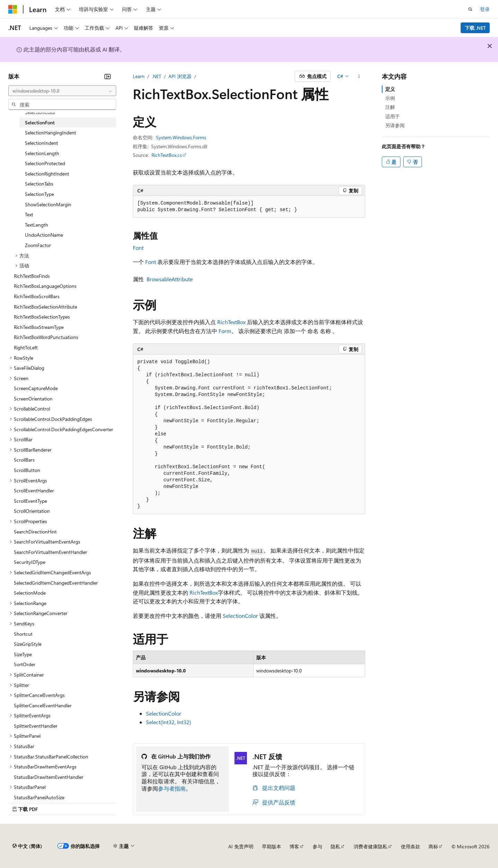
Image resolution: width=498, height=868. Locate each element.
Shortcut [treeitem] (23, 634)
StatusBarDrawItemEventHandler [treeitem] (49, 777)
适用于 (393, 116)
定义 (390, 89)
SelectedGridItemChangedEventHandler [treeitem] (56, 583)
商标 (433, 846)
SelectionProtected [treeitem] (45, 163)
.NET (156, 76)
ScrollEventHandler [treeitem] (34, 490)
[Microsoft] (13, 9)
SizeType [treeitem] (23, 654)
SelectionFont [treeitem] (40, 122)
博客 (294, 846)
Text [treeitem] (29, 214)
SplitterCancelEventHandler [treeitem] (43, 705)
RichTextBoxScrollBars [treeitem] (37, 296)
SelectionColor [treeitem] (40, 112)
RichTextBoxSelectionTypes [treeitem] (42, 317)
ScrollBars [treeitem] (24, 460)
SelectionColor (240, 616)
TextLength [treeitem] (36, 225)
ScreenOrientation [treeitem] (33, 399)
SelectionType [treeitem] (39, 194)
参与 (317, 846)
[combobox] (62, 91)
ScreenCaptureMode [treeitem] (36, 388)
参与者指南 (172, 788)
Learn (139, 76)
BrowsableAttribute (170, 279)
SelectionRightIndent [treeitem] (47, 174)
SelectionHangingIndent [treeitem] (50, 133)
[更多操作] (359, 76)
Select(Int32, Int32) (169, 722)
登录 (485, 9)
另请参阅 (395, 125)
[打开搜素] (470, 9)
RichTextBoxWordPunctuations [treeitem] (46, 337)
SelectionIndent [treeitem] (41, 143)
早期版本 (271, 846)
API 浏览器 (180, 76)
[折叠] (108, 76)
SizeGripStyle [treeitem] (28, 644)
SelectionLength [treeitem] (42, 153)
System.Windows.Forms (181, 137)
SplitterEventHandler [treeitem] (36, 726)
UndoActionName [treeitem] (44, 235)
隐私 (335, 846)
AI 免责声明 (241, 846)
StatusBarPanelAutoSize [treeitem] (39, 797)
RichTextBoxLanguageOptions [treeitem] (45, 286)
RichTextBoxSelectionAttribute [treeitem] (45, 307)
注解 (390, 107)
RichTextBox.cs (167, 155)
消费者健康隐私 (370, 846)
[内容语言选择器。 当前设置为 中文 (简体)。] (27, 846)
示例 (390, 98)
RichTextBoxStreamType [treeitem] (39, 327)
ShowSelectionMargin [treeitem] (48, 204)
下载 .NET (475, 28)
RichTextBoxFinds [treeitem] (32, 276)
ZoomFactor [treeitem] (38, 245)
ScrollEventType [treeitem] (30, 501)
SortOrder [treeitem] (25, 664)
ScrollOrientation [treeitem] (32, 511)
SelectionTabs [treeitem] (39, 184)
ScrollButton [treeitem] (27, 470)
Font (138, 248)
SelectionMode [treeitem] (30, 593)
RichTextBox (231, 322)
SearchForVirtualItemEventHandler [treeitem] (50, 552)
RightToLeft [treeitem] (26, 347)
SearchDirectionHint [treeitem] (35, 532)
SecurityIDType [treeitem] (30, 562)
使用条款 (411, 846)
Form (225, 331)
